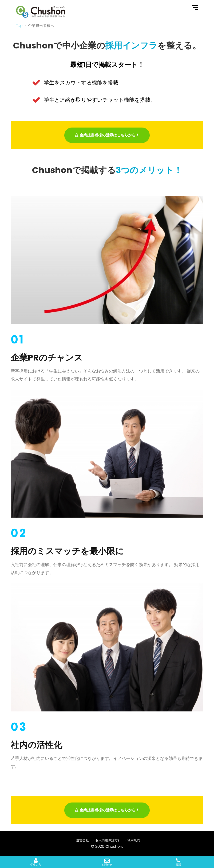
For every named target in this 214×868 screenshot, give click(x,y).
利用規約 (134, 840)
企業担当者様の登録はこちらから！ (107, 135)
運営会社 (82, 840)
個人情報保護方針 (108, 840)
